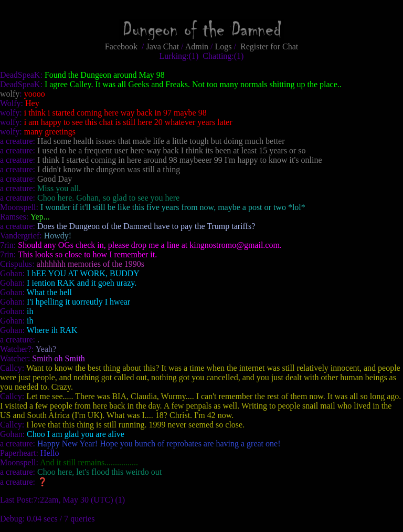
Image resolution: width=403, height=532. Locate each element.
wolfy (10, 94)
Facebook (121, 46)
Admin (197, 46)
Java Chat (162, 46)
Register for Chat (269, 46)
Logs (224, 46)
